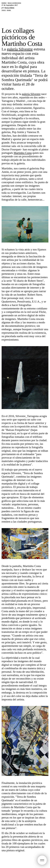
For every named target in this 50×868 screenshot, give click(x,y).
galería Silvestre (20, 49)
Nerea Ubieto (9, 8)
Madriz (4, 3)
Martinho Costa (23, 153)
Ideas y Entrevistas (14, 3)
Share (9, 10)
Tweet (4, 10)
